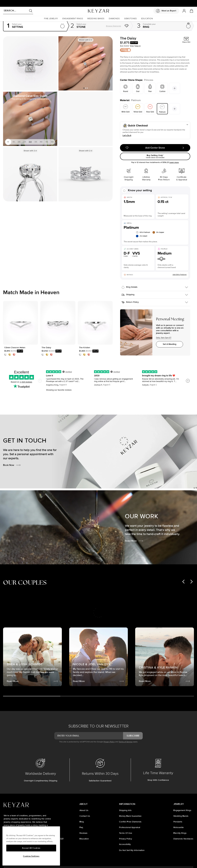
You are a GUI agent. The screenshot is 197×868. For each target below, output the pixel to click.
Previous (62, 63)
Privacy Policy (109, 742)
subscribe (133, 736)
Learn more (174, 162)
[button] (51, 19)
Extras (126, 50)
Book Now (12, 465)
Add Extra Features (180, 275)
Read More (134, 541)
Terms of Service (126, 742)
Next (109, 63)
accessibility (125, 844)
